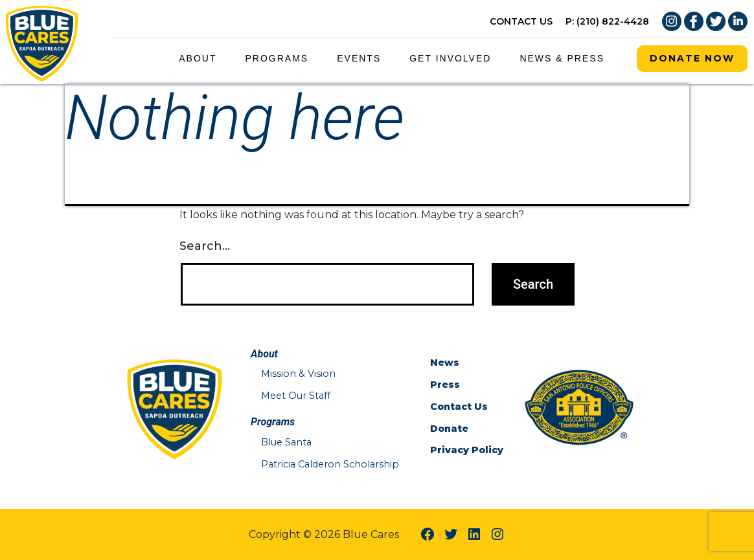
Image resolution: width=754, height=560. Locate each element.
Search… (205, 246)
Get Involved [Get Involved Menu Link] (450, 58)
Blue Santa (286, 442)
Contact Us (459, 407)
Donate (449, 429)
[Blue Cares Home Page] (42, 41)
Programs (277, 58)
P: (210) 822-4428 (607, 21)
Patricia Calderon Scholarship (330, 464)
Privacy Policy (467, 450)
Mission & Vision (298, 374)
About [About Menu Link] (198, 58)
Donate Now (692, 58)
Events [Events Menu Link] (359, 58)
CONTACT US (521, 21)
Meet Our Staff (296, 396)
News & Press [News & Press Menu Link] (562, 58)
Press (445, 385)
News (445, 363)
